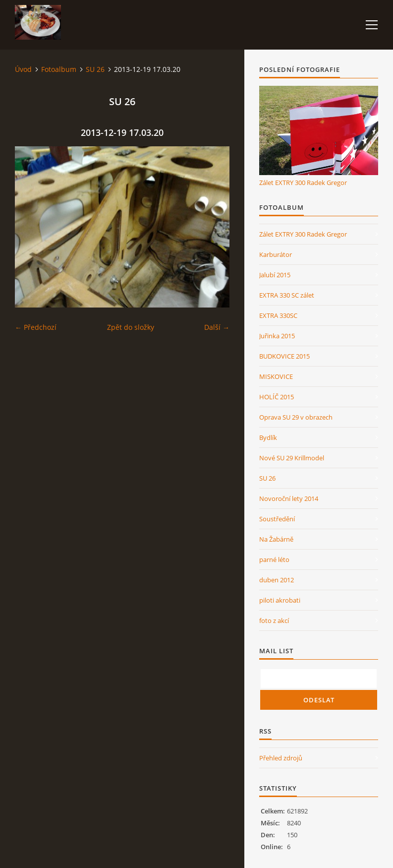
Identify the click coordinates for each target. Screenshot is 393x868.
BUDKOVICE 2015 (284, 356)
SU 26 (95, 69)
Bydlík (268, 437)
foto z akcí (274, 620)
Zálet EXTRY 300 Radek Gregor (303, 183)
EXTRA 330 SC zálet (287, 295)
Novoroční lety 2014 (289, 498)
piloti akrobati (280, 600)
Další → (217, 327)
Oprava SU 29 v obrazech (296, 417)
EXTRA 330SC (278, 315)
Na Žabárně (276, 539)
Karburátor (276, 254)
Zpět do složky (131, 327)
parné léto (274, 559)
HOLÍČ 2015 (277, 397)
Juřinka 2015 (277, 336)
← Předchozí (36, 327)
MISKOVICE (276, 376)
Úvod (23, 69)
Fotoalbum (59, 69)
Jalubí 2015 (275, 275)
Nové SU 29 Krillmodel (292, 458)
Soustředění (277, 519)
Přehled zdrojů (281, 758)
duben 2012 (277, 580)
